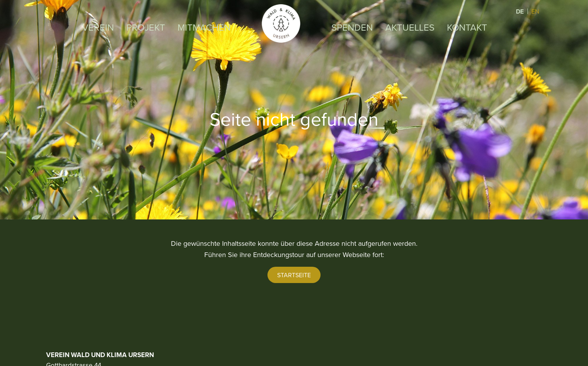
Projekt (146, 27)
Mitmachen (204, 27)
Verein (98, 27)
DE (521, 11)
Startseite (294, 275)
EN (535, 11)
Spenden (352, 27)
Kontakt (467, 27)
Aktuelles (410, 27)
